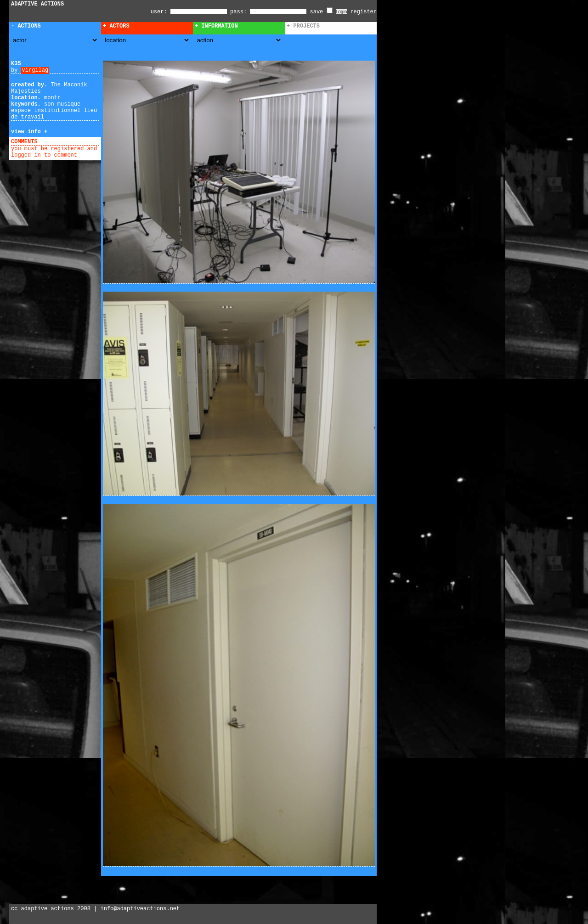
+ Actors (116, 26)
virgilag (35, 70)
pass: (238, 12)
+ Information (216, 26)
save (321, 12)
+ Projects (303, 26)
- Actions (26, 26)
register (363, 12)
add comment (59, 142)
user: (161, 12)
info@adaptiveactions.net (140, 909)
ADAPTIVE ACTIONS (37, 4)
